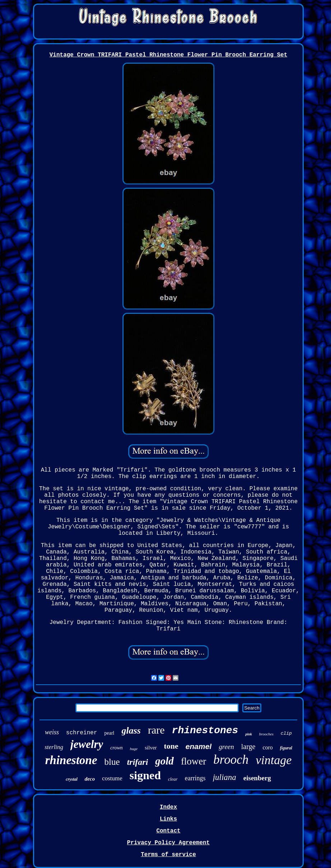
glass (131, 731)
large (248, 747)
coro (267, 747)
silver (151, 748)
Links (168, 819)
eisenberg (257, 778)
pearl (109, 733)
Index (168, 807)
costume (112, 778)
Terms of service (168, 855)
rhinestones (205, 731)
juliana (225, 777)
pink (248, 734)
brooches (266, 734)
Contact (168, 831)
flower (194, 761)
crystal (72, 779)
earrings (195, 778)
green (226, 747)
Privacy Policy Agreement (168, 843)
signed (145, 775)
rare (156, 730)
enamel (199, 746)
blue (112, 762)
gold (164, 761)
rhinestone (71, 760)
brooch (231, 760)
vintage (274, 760)
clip (286, 733)
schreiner (81, 733)
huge (134, 749)
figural (286, 748)
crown (116, 748)
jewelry (87, 744)
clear (173, 779)
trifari (138, 762)
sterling (54, 747)
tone (171, 746)
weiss (52, 732)
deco (90, 779)
